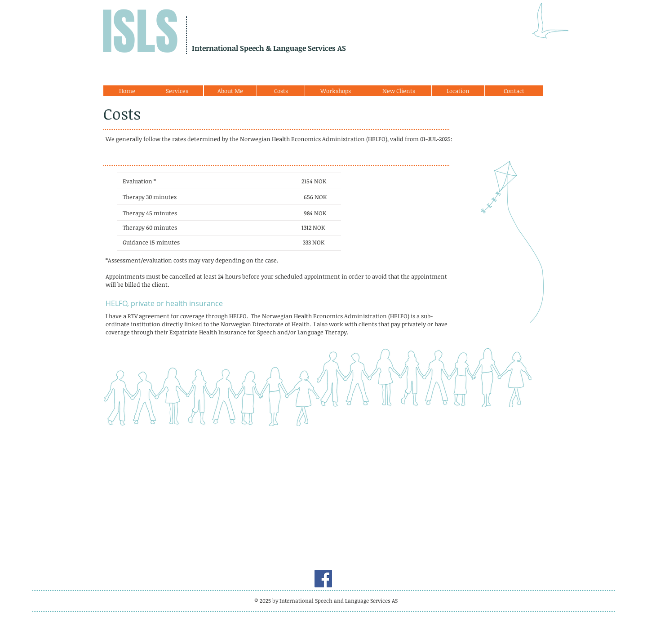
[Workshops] (335, 91)
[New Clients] (399, 91)
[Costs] (281, 91)
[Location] (458, 91)
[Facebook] (323, 579)
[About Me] (230, 91)
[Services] (177, 91)
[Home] (127, 91)
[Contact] (514, 91)
